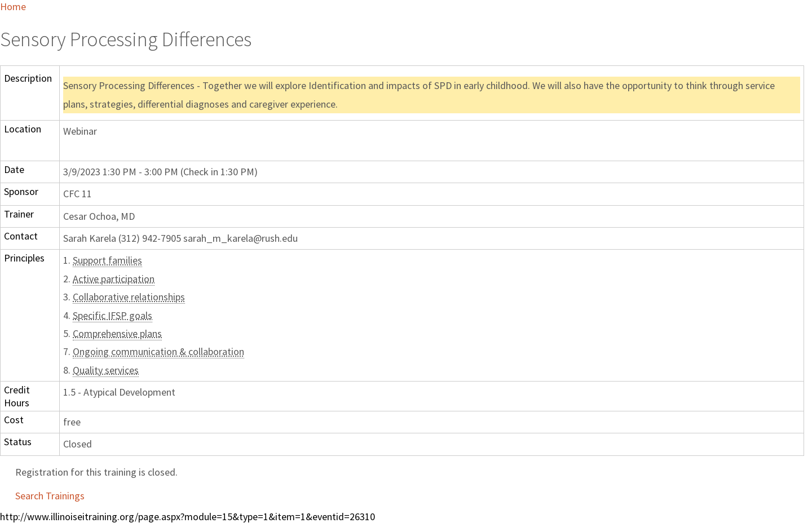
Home (13, 6)
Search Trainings (50, 496)
